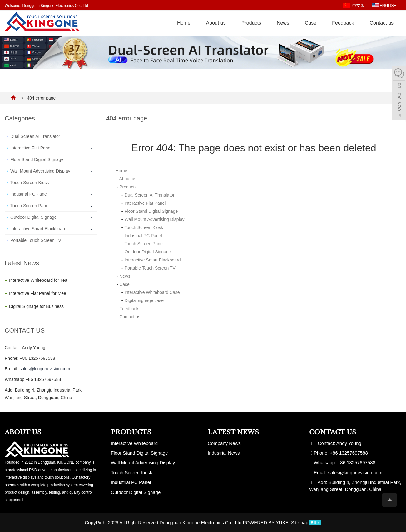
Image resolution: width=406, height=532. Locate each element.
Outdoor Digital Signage (148, 252)
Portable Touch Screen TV (150, 268)
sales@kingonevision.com (45, 369)
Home (184, 23)
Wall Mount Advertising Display (155, 219)
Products (251, 23)
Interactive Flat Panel (145, 203)
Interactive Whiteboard (134, 443)
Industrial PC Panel (143, 236)
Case (311, 23)
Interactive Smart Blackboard (153, 260)
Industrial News (224, 453)
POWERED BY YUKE (266, 522)
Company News (224, 443)
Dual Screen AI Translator (150, 195)
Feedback (343, 23)
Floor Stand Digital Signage (151, 211)
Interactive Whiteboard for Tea (38, 280)
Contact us (382, 23)
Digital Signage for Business (36, 306)
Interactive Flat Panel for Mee (38, 293)
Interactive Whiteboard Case (152, 292)
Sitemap (300, 522)
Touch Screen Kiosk (144, 227)
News (283, 23)
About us (216, 23)
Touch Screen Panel (144, 244)
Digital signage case (144, 300)
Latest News (233, 432)
